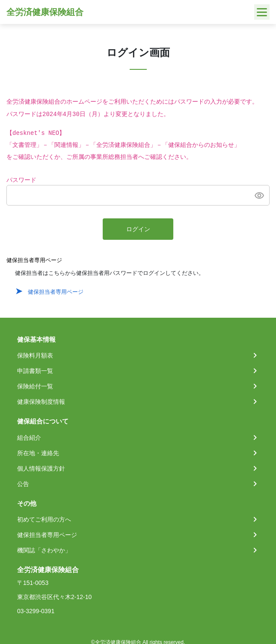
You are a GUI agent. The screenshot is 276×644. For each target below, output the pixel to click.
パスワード (21, 180)
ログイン (138, 230)
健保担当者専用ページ (56, 292)
